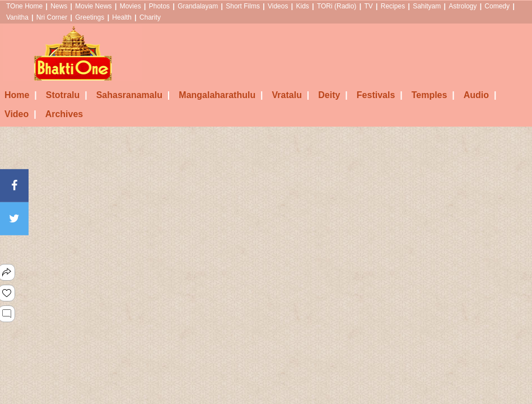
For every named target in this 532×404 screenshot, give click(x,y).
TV (368, 6)
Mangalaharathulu (221, 95)
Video (20, 114)
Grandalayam (198, 6)
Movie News (93, 6)
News (59, 6)
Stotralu (67, 95)
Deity (333, 95)
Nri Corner (52, 17)
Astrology (463, 6)
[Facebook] (14, 185)
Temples (433, 95)
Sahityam (427, 6)
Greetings (90, 17)
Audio (480, 95)
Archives (64, 114)
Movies (130, 6)
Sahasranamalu (133, 95)
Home (21, 95)
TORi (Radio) (337, 6)
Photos (159, 6)
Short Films (243, 6)
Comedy (497, 6)
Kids (302, 6)
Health (122, 17)
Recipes (393, 6)
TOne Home (24, 6)
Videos (278, 6)
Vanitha (17, 17)
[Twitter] (14, 219)
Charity (150, 17)
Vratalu (291, 95)
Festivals (380, 95)
